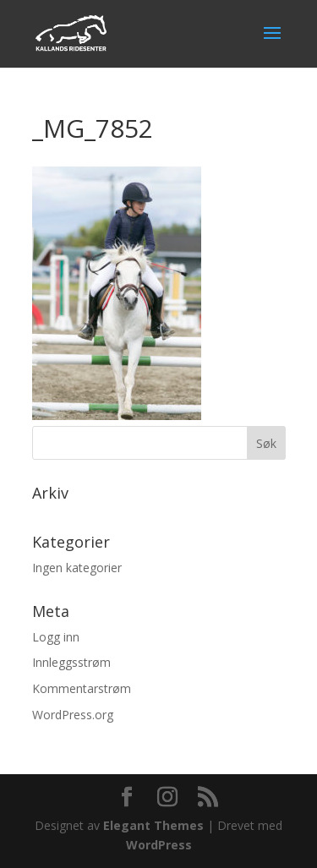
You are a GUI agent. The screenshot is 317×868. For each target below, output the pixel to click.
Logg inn (56, 637)
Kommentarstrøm (82, 688)
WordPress (159, 845)
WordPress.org (73, 715)
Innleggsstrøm (71, 662)
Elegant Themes (153, 825)
